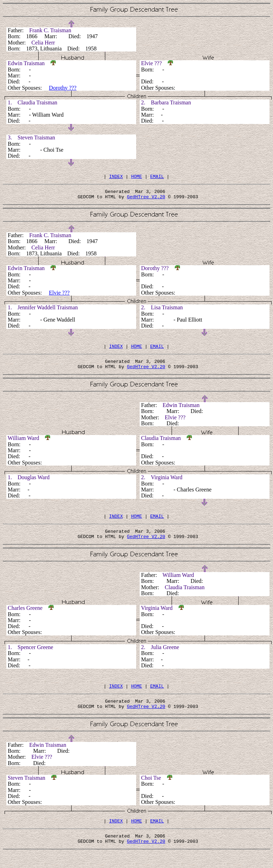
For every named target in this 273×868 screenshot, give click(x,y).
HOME (136, 177)
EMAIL (157, 177)
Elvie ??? (59, 296)
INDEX (116, 177)
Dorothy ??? (63, 88)
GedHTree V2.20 (146, 200)
